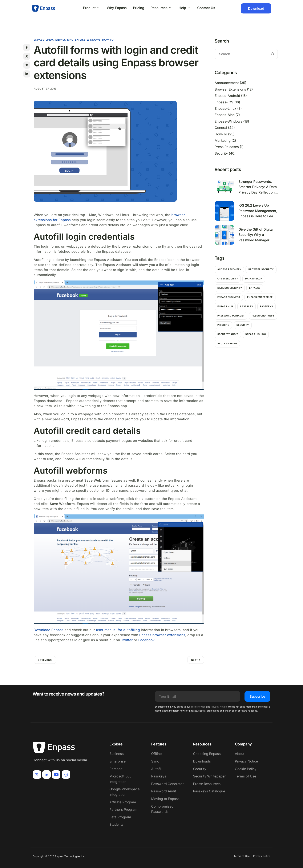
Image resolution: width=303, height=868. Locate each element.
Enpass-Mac (64, 40)
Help (184, 8)
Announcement (227, 83)
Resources (161, 8)
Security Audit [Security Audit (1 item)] (228, 334)
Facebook (146, 640)
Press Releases (227, 147)
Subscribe (257, 696)
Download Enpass (49, 630)
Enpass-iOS (224, 102)
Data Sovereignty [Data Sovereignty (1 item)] (230, 288)
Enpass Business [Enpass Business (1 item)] (229, 297)
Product (91, 8)
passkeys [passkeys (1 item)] (266, 306)
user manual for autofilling (118, 630)
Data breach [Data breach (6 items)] (254, 279)
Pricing (139, 8)
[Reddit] (66, 775)
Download (256, 8)
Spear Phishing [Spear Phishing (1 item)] (256, 334)
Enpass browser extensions (162, 635)
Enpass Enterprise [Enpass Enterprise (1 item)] (260, 297)
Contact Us (206, 8)
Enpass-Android (227, 96)
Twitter (127, 640)
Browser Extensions (230, 89)
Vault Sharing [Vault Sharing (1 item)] (227, 343)
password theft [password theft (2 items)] (263, 316)
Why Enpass (117, 8)
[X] (37, 775)
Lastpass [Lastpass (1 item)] (246, 306)
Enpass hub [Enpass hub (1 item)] (225, 306)
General (221, 128)
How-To (108, 40)
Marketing (223, 140)
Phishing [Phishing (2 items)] (223, 325)
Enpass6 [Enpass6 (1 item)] (255, 288)
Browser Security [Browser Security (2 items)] (261, 269)
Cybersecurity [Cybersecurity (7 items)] (228, 279)
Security (221, 153)
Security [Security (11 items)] (243, 325)
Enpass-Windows (88, 40)
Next (194, 660)
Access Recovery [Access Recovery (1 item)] (229, 269)
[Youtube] (56, 775)
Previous (46, 660)
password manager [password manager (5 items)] (231, 316)
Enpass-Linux (44, 40)
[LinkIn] (47, 775)
